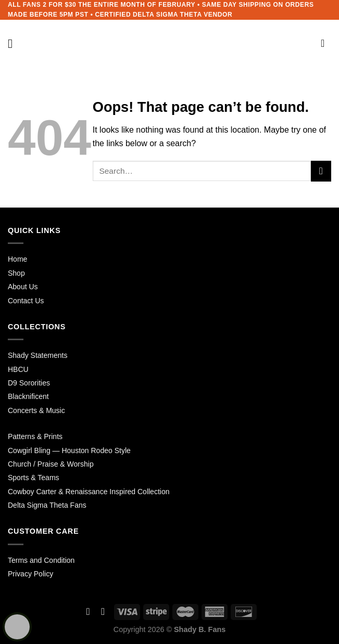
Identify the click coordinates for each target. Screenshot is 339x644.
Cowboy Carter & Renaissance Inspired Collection (89, 492)
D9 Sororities (29, 383)
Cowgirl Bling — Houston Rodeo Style (69, 450)
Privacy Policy (30, 574)
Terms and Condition (41, 560)
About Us (23, 287)
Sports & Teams (34, 478)
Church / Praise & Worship (51, 464)
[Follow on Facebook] (88, 611)
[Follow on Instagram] (103, 611)
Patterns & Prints (35, 436)
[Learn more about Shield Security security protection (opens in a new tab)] (17, 627)
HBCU (18, 369)
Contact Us (26, 301)
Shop (16, 273)
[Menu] (14, 43)
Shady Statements (37, 355)
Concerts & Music (36, 410)
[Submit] (321, 171)
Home (17, 259)
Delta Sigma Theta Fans (47, 505)
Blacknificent (28, 396)
